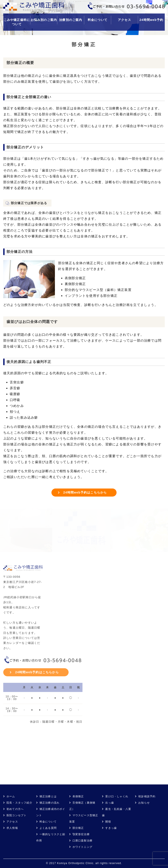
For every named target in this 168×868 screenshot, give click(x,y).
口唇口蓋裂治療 (82, 841)
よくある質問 (48, 828)
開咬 (108, 822)
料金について (98, 20)
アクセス (124, 20)
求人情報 (12, 828)
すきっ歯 (111, 828)
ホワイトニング (82, 847)
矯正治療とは (48, 796)
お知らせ (144, 803)
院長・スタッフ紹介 (19, 803)
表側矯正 (78, 796)
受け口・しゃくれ (117, 796)
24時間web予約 (152, 20)
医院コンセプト (16, 815)
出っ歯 (110, 803)
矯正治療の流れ (49, 803)
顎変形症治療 (81, 834)
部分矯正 (78, 828)
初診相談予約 (147, 796)
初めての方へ (15, 809)
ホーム (11, 796)
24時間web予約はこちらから (85, 492)
